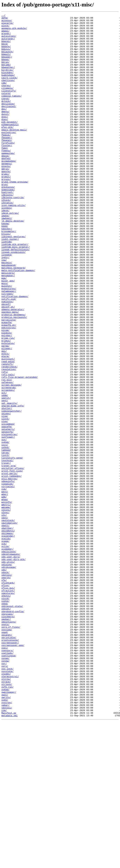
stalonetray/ (10, 519)
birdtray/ (7, 81)
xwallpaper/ (9, 828)
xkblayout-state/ (12, 725)
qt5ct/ (5, 422)
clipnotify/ (9, 106)
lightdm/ (7, 287)
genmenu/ (7, 194)
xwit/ (5, 831)
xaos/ (5, 619)
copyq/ (5, 116)
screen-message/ (11, 459)
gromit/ (6, 209)
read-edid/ (8, 431)
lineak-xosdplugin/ (13, 300)
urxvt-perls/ (10, 565)
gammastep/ (8, 181)
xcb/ (4, 650)
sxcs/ (5, 531)
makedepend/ (9, 316)
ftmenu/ (6, 178)
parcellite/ (9, 381)
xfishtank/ (8, 697)
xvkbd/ (5, 825)
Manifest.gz (9, 853)
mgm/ (4, 331)
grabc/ (5, 206)
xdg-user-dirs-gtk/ (13, 669)
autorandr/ (8, 44)
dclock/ (6, 119)
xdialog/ (7, 675)
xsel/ (5, 775)
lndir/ (5, 306)
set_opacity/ (10, 481)
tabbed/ (6, 537)
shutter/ (7, 487)
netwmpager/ (9, 347)
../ (3, 16)
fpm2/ (5, 175)
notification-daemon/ (15, 353)
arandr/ (6, 37)
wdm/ (4, 594)
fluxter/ (7, 172)
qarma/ (5, 412)
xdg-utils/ (8, 672)
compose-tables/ (11, 112)
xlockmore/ (8, 737)
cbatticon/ (8, 94)
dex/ (4, 128)
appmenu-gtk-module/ (14, 31)
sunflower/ (8, 522)
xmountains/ (9, 744)
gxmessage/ (8, 225)
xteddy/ (6, 806)
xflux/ (5, 700)
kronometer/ (9, 275)
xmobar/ (6, 740)
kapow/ (5, 266)
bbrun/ (5, 72)
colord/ (6, 109)
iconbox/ (7, 247)
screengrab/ (9, 462)
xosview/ (7, 753)
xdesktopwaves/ (11, 662)
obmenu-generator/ (13, 369)
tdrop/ (5, 540)
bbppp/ (5, 69)
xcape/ (5, 647)
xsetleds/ (7, 781)
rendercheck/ (10, 437)
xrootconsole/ (10, 765)
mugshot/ (7, 341)
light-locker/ (10, 284)
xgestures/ (8, 709)
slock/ (5, 500)
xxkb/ (5, 837)
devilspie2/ (9, 125)
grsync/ (6, 212)
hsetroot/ (7, 228)
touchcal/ (7, 550)
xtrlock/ (7, 819)
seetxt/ (6, 475)
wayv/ (5, 587)
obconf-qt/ (8, 366)
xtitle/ (6, 812)
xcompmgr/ (7, 656)
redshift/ (7, 434)
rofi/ (5, 444)
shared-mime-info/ (13, 484)
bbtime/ (6, 75)
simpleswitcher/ (11, 490)
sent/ (5, 478)
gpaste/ (6, 203)
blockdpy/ (7, 84)
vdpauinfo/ (8, 575)
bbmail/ (6, 62)
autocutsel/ (9, 41)
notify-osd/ (9, 356)
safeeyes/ (7, 456)
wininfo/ (7, 600)
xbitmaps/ (7, 637)
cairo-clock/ (10, 91)
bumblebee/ (8, 87)
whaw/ (5, 597)
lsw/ (4, 309)
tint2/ (5, 544)
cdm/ (4, 97)
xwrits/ (6, 834)
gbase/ (5, 184)
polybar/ (7, 400)
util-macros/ (10, 572)
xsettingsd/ (9, 784)
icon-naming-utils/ (13, 244)
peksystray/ (9, 391)
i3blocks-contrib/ (13, 234)
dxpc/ (5, 137)
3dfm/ (5, 19)
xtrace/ (6, 815)
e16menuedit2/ (10, 147)
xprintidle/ (9, 762)
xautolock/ (8, 622)
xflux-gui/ (8, 703)
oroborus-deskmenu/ (13, 375)
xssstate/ (7, 803)
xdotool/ (7, 687)
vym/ (4, 584)
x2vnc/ (5, 612)
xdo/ (4, 681)
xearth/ (6, 690)
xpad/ (5, 756)
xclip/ (5, 653)
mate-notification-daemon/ (18, 322)
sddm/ (5, 472)
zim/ (4, 850)
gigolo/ (6, 197)
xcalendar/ (8, 640)
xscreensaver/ (10, 769)
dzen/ (5, 141)
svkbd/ (5, 528)
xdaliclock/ (9, 659)
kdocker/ (7, 272)
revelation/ (9, 441)
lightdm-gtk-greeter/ (15, 291)
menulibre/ (8, 325)
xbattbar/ (7, 631)
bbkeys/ (6, 56)
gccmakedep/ (9, 191)
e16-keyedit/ (10, 144)
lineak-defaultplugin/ (16, 297)
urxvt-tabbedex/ (11, 569)
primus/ (6, 406)
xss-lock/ (7, 800)
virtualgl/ (8, 581)
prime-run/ (8, 403)
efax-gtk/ (7, 150)
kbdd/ (5, 269)
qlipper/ (7, 416)
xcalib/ (6, 644)
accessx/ (7, 22)
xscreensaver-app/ (13, 772)
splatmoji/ (8, 512)
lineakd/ (7, 303)
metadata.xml (10, 856)
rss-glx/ (7, 453)
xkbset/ (6, 728)
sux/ (4, 525)
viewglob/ (7, 578)
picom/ (5, 394)
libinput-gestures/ (13, 281)
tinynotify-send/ (12, 547)
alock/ (5, 28)
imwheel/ (7, 259)
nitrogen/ (7, 350)
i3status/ (7, 241)
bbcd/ (5, 50)
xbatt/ (5, 628)
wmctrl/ (6, 603)
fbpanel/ (7, 166)
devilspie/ (8, 122)
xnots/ (5, 747)
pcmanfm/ (7, 384)
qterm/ (5, 425)
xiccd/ (5, 715)
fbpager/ (7, 162)
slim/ (5, 497)
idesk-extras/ (10, 253)
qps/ (4, 419)
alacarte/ (7, 25)
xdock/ (5, 684)
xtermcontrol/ (10, 809)
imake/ (5, 256)
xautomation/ (10, 625)
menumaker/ (8, 328)
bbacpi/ (6, 47)
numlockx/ (7, 359)
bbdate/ (6, 53)
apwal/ (5, 34)
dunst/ (5, 134)
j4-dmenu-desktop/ (13, 262)
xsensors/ (7, 778)
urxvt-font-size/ (12, 562)
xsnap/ (5, 787)
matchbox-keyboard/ (13, 319)
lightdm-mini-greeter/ (16, 294)
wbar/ (5, 590)
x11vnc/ (6, 609)
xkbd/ (5, 722)
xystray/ (7, 840)
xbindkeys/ (8, 634)
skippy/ (6, 494)
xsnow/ (5, 790)
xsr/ (4, 794)
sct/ (4, 469)
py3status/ (8, 409)
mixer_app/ (8, 334)
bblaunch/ (7, 59)
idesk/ (5, 250)
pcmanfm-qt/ (9, 387)
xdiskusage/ (9, 678)
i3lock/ (6, 237)
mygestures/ (9, 344)
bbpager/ (7, 66)
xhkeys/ (6, 712)
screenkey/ (8, 466)
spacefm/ (7, 509)
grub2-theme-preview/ (15, 216)
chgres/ (6, 100)
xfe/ (4, 694)
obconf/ (6, 362)
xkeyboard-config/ (13, 731)
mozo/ (5, 337)
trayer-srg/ (9, 556)
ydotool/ (7, 847)
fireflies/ (8, 169)
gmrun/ (5, 200)
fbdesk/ (6, 159)
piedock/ (7, 397)
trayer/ (6, 553)
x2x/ (4, 615)
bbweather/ (8, 78)
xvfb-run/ (7, 822)
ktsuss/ (6, 278)
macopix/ (7, 312)
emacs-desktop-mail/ (14, 153)
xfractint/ (8, 706)
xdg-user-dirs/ (11, 665)
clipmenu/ (7, 103)
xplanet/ (7, 759)
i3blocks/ (7, 231)
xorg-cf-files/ (11, 750)
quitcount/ (8, 428)
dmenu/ (5, 131)
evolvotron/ (9, 156)
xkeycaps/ (7, 734)
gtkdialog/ (8, 222)
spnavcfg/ (7, 515)
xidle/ (5, 719)
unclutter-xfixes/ (13, 559)
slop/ (5, 503)
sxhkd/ (5, 534)
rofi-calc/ (8, 447)
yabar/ (5, 844)
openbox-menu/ (10, 372)
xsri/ (5, 797)
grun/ (5, 219)
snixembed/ (8, 506)
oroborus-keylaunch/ (14, 378)
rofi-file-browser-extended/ (20, 450)
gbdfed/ (6, 187)
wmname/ (6, 606)
